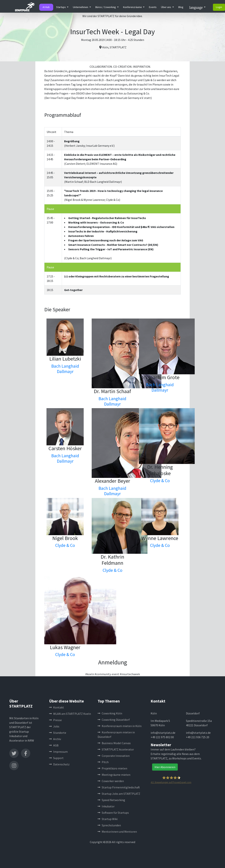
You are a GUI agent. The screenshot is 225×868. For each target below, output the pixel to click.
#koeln (90, 674)
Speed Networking (111, 800)
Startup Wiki (108, 819)
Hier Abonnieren (165, 767)
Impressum (58, 752)
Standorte (58, 733)
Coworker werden (111, 781)
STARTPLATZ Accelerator (116, 749)
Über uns (166, 7)
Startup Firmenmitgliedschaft (119, 787)
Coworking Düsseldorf (114, 720)
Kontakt (57, 707)
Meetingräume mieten (114, 775)
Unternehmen (81, 7)
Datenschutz (59, 764)
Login (219, 7)
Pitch (103, 762)
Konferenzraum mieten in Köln (120, 726)
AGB (54, 745)
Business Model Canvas (114, 743)
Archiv (55, 739)
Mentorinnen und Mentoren (117, 832)
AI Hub (46, 7)
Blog (181, 7)
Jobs (54, 726)
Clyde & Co (160, 481)
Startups (61, 7)
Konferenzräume (133, 7)
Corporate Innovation (114, 756)
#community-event (107, 674)
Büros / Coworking (106, 7)
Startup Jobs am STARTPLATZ (119, 794)
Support (56, 758)
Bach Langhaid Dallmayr (65, 369)
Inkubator (106, 806)
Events (153, 7)
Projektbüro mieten (112, 768)
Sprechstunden (109, 825)
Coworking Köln (110, 713)
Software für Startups (113, 813)
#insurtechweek (130, 674)
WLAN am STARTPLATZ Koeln (70, 714)
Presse (55, 720)
